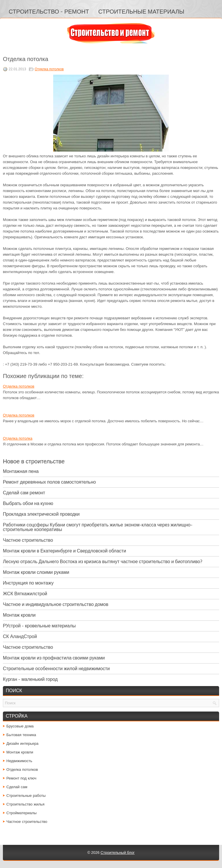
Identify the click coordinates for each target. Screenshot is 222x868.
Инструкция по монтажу (28, 583)
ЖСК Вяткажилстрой (25, 594)
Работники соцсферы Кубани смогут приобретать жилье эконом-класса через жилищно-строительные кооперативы (98, 527)
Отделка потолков (49, 69)
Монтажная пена (21, 471)
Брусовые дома (20, 726)
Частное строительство (28, 540)
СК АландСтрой (20, 636)
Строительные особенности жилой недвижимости (56, 669)
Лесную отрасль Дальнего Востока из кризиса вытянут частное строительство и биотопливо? (103, 562)
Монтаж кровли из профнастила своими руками (54, 658)
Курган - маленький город (30, 679)
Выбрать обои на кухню (28, 503)
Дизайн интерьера (22, 743)
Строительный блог (118, 853)
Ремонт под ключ (21, 778)
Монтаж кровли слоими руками (36, 572)
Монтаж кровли (19, 615)
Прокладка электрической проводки (41, 514)
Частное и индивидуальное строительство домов (56, 604)
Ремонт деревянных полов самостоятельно (49, 482)
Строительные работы (26, 796)
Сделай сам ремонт (24, 493)
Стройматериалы (22, 813)
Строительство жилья (25, 804)
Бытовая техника (21, 735)
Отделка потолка (18, 438)
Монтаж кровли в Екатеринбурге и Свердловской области (64, 551)
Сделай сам (17, 787)
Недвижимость (19, 761)
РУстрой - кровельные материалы (39, 626)
